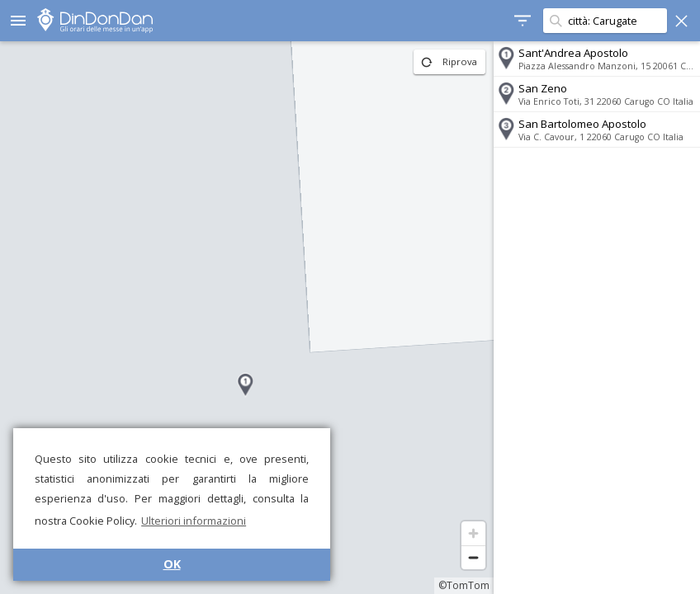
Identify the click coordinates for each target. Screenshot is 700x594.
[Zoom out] (473, 557)
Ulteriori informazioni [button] (194, 521)
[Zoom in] (473, 533)
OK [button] (172, 564)
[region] (247, 318)
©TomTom (464, 585)
